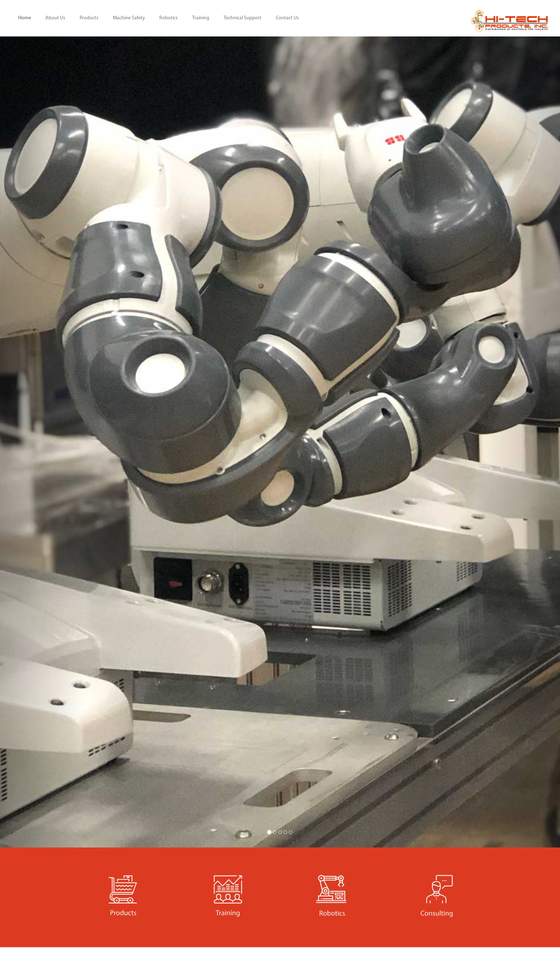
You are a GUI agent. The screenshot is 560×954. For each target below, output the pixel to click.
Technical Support (242, 18)
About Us (55, 18)
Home (25, 18)
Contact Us (287, 18)
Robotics (169, 18)
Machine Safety (129, 18)
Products (89, 18)
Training (201, 18)
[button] (42, 442)
